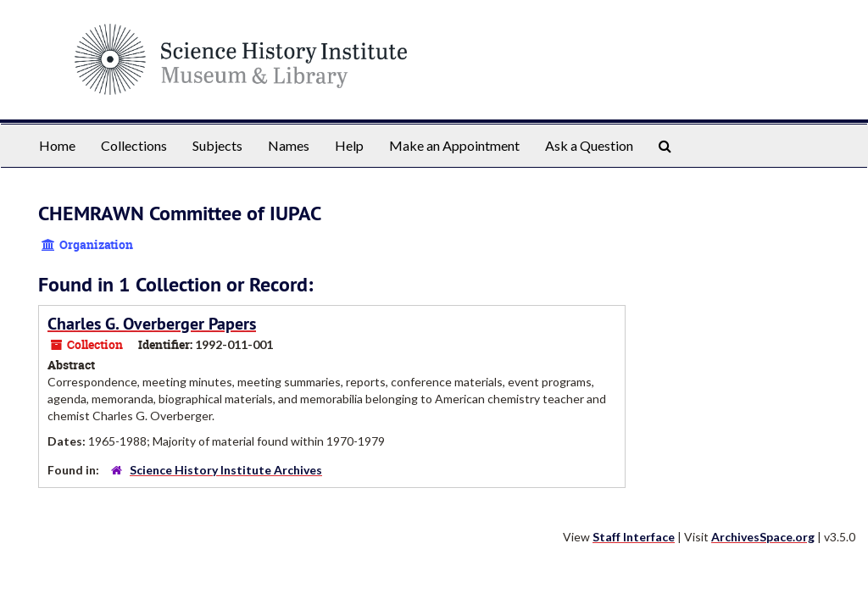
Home (57, 145)
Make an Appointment (454, 145)
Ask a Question (589, 145)
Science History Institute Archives (226, 470)
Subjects (217, 145)
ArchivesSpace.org (763, 537)
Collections (134, 145)
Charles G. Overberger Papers (152, 324)
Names (289, 145)
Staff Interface (634, 537)
